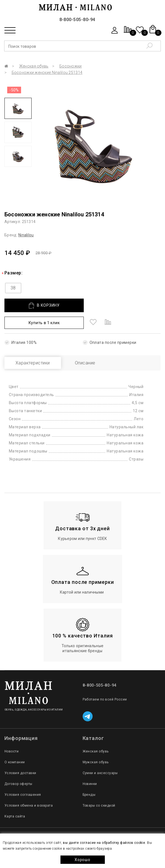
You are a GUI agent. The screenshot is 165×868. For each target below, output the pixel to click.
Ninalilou (26, 235)
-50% (14, 90)
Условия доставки (20, 773)
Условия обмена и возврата (29, 806)
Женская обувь (34, 66)
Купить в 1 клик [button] (44, 323)
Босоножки (71, 66)
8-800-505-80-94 (77, 20)
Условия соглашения (23, 795)
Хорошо (82, 860)
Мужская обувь (96, 762)
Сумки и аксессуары (100, 773)
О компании (15, 762)
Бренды (89, 795)
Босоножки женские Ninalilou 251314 (47, 72)
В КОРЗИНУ (44, 305)
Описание (85, 363)
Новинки (90, 784)
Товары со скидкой (99, 806)
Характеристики (33, 363)
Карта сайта (15, 816)
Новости (12, 751)
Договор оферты (18, 784)
